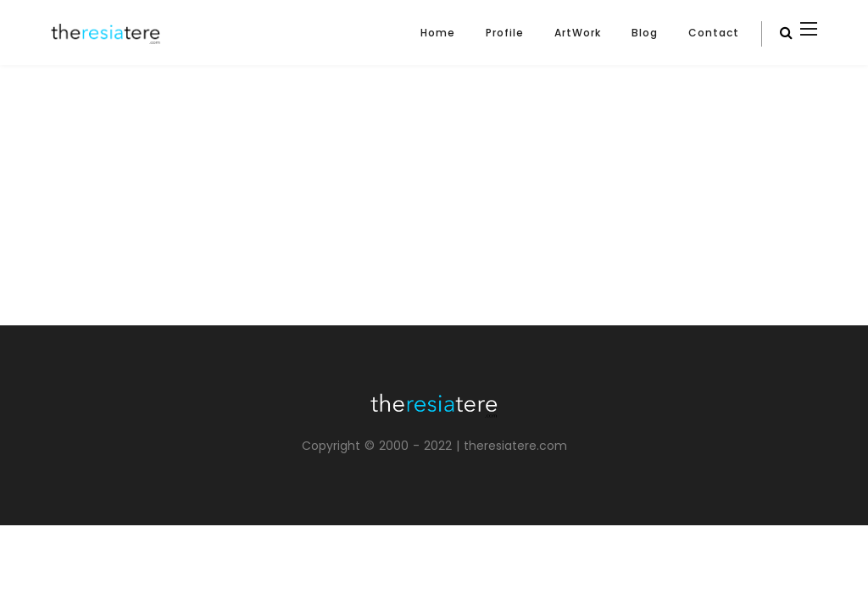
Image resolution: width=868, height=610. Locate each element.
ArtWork (578, 33)
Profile (505, 33)
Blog (645, 33)
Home (438, 33)
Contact (714, 33)
